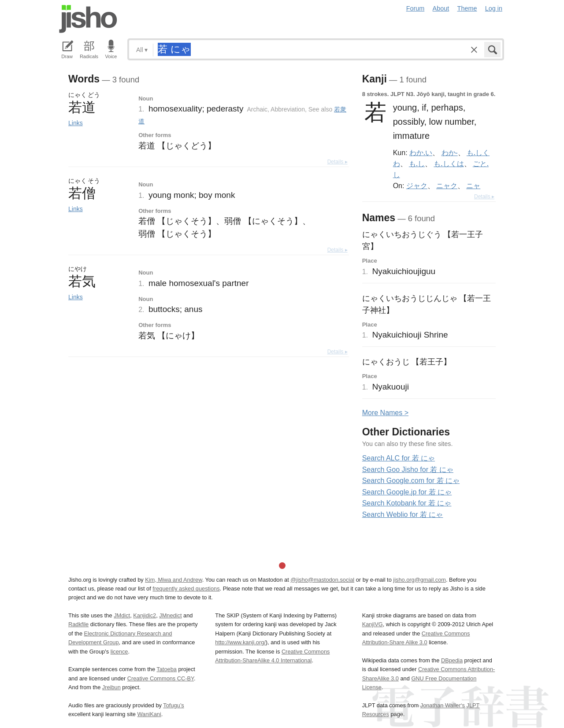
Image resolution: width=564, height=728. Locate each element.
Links (76, 123)
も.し (417, 163)
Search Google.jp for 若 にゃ (407, 492)
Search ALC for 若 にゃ (399, 458)
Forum (416, 8)
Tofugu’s (173, 705)
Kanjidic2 (145, 615)
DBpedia (452, 660)
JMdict (122, 615)
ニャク (447, 186)
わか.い (421, 152)
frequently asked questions (186, 589)
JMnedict (170, 615)
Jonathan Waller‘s (443, 705)
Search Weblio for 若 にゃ (403, 514)
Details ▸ (338, 162)
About (441, 8)
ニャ (473, 186)
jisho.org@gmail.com (419, 580)
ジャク (417, 186)
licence (119, 652)
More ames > (385, 413)
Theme (467, 8)
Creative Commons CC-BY (161, 678)
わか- (450, 152)
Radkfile (78, 624)
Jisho (88, 19)
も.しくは (449, 163)
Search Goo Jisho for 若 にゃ (408, 470)
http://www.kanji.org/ (240, 642)
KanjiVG (373, 624)
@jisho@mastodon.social (322, 580)
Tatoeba (167, 669)
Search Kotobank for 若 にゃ (407, 503)
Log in (494, 8)
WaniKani (149, 714)
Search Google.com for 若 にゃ (411, 481)
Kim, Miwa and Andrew (173, 580)
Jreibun (111, 687)
